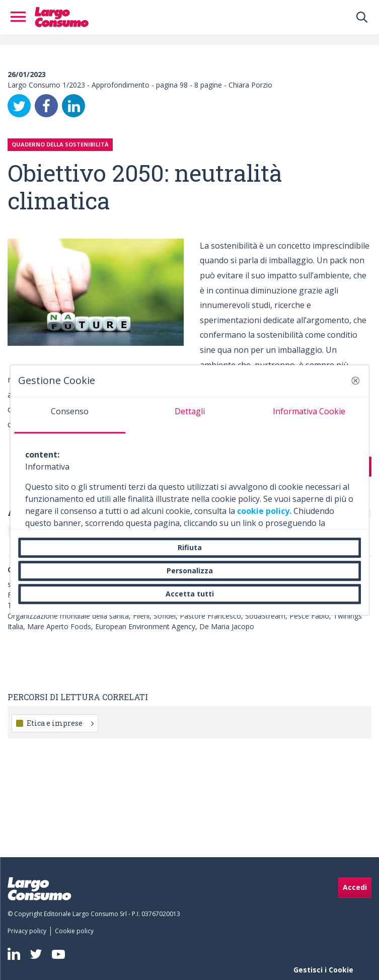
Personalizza (190, 571)
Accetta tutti (190, 594)
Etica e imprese (60, 723)
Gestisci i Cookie (323, 970)
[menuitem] (29, 931)
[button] (355, 381)
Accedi (355, 887)
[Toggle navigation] (21, 17)
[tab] (70, 415)
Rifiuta (190, 547)
